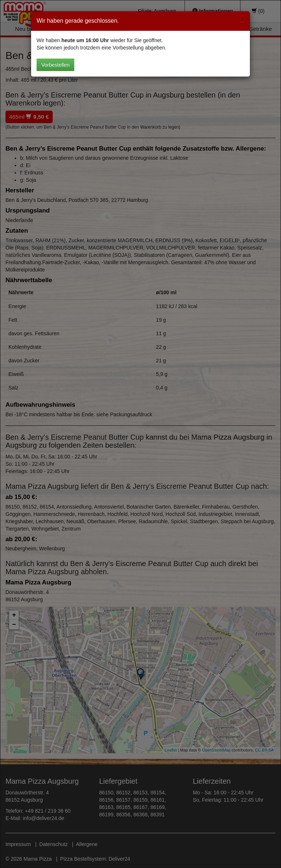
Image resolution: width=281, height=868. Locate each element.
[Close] (242, 20)
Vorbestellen (55, 65)
